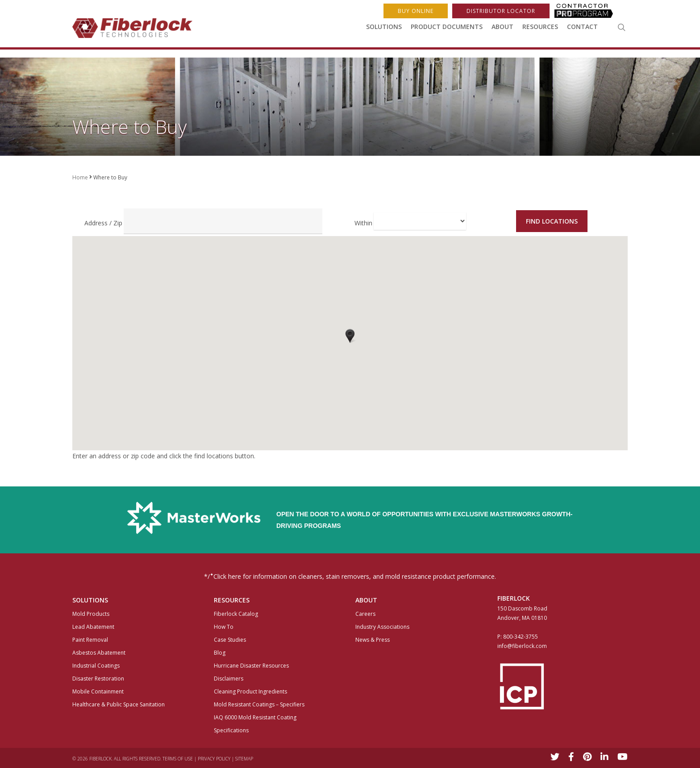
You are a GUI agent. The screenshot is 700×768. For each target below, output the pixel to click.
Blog (220, 653)
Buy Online (416, 11)
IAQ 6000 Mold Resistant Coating (255, 717)
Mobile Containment (98, 691)
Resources (540, 31)
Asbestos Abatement (99, 653)
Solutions (384, 31)
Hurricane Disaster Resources (251, 666)
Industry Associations (382, 627)
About (502, 31)
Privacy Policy (214, 759)
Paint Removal (90, 640)
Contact (582, 31)
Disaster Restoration (98, 679)
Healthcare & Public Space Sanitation (119, 704)
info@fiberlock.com (522, 646)
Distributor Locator (501, 11)
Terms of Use (178, 759)
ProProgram (589, 11)
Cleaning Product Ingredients (250, 691)
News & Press (373, 640)
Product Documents (447, 31)
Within (363, 223)
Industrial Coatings (96, 666)
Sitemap (244, 759)
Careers (365, 614)
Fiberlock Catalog (236, 614)
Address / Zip (103, 223)
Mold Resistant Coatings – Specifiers (259, 704)
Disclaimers (229, 679)
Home (80, 177)
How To (224, 627)
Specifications (231, 730)
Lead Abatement (93, 627)
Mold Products (91, 614)
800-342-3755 (521, 637)
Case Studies (230, 640)
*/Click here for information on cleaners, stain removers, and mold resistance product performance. (350, 576)
